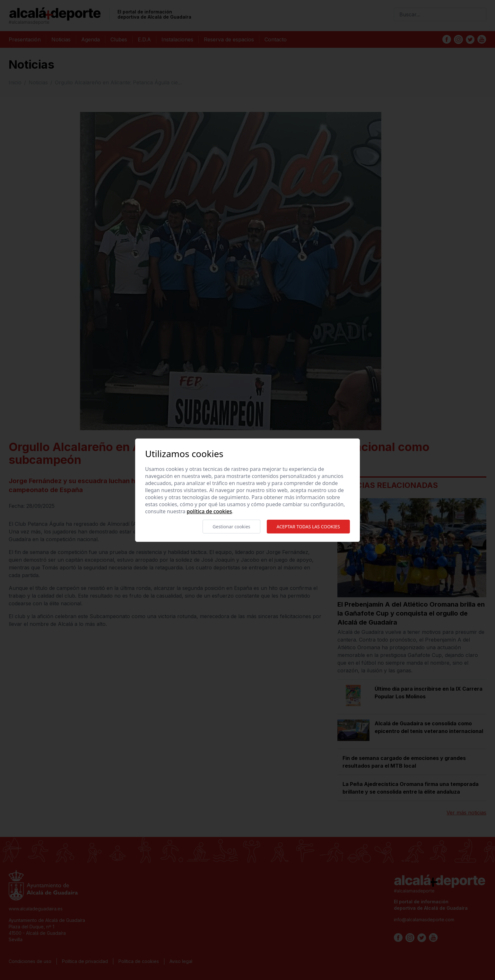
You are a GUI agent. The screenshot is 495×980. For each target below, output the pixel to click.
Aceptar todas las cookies (308, 527)
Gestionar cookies (231, 527)
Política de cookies (209, 511)
